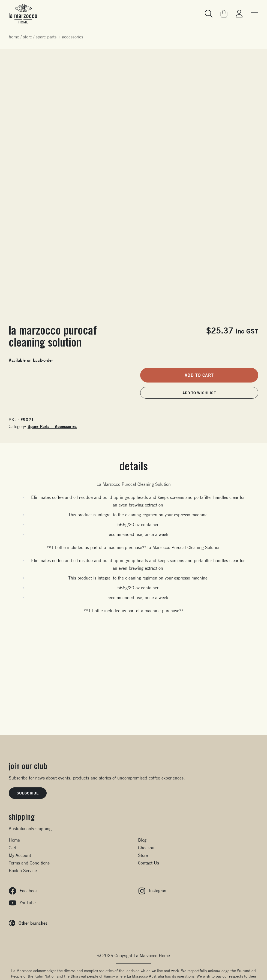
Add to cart (199, 375)
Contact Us (148, 863)
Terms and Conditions (29, 863)
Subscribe (28, 793)
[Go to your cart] (224, 14)
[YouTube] (69, 903)
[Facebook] (69, 891)
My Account (20, 855)
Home (14, 37)
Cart (13, 848)
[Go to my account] (239, 14)
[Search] (209, 14)
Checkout (147, 848)
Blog (142, 840)
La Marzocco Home (152, 956)
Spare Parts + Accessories (59, 37)
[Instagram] (198, 891)
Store (27, 37)
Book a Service (23, 871)
